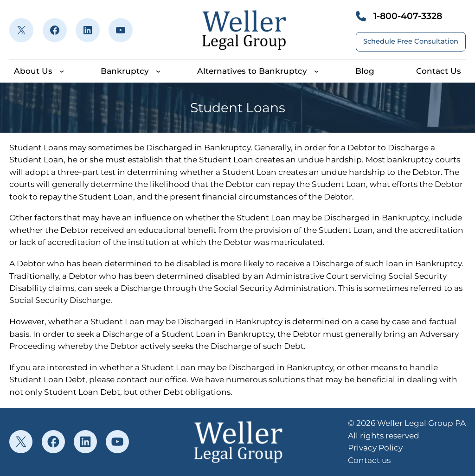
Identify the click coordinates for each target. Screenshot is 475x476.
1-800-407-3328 (408, 16)
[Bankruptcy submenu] (158, 71)
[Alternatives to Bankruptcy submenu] (316, 71)
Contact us (369, 460)
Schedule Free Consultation (411, 41)
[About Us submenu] (62, 71)
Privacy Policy (375, 447)
